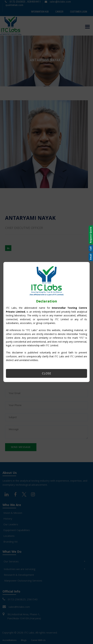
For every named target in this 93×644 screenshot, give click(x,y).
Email (91, 257)
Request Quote (91, 235)
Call (91, 248)
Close (47, 373)
